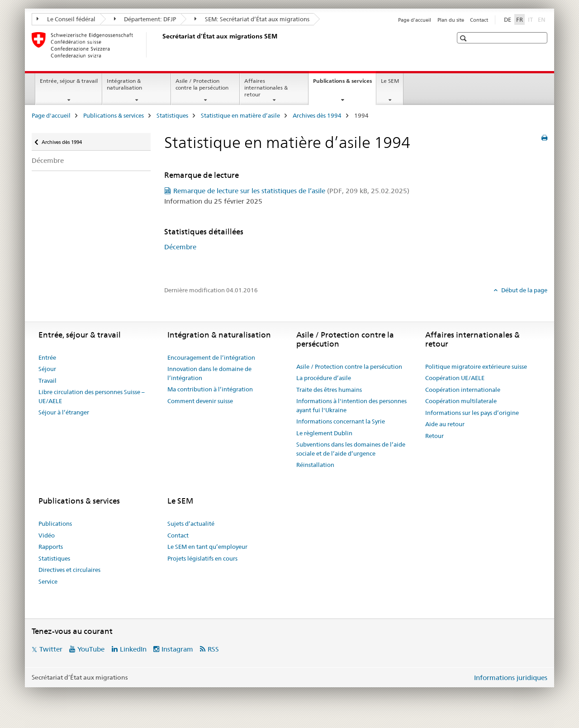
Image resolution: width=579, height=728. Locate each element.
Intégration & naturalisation (124, 84)
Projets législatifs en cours (202, 558)
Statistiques (172, 115)
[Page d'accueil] (161, 45)
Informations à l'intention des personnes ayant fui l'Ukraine (351, 405)
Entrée (47, 357)
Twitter (51, 649)
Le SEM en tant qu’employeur (207, 547)
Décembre (48, 160)
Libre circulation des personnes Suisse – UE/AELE (92, 396)
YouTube (91, 649)
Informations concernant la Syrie (341, 421)
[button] (464, 38)
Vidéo (47, 535)
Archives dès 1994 (317, 115)
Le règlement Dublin (324, 433)
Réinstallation (315, 465)
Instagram (177, 649)
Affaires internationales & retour (266, 88)
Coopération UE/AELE (455, 378)
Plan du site (451, 20)
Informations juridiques (511, 678)
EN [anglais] (543, 19)
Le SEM (390, 81)
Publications (55, 523)
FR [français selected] (520, 19)
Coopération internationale (463, 390)
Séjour (47, 369)
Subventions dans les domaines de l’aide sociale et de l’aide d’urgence (351, 449)
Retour (434, 436)
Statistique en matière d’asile (240, 115)
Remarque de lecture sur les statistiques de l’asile (291, 191)
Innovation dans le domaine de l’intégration (209, 373)
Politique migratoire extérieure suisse (476, 366)
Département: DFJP (145, 19)
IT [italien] (531, 19)
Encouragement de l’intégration (211, 357)
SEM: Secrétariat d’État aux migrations (252, 19)
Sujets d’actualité (191, 523)
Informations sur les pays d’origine (472, 413)
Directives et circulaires (69, 570)
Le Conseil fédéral (66, 19)
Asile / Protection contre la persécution (202, 84)
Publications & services (344, 84)
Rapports (51, 547)
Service (48, 581)
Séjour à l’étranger (64, 412)
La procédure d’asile (324, 378)
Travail (47, 381)
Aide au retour (445, 424)
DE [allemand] (508, 19)
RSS (213, 649)
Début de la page (524, 290)
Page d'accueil (415, 20)
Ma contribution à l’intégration (210, 389)
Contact (479, 20)
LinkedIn (133, 649)
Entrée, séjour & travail (69, 81)
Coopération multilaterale (461, 401)
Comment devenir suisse (200, 401)
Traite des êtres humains (329, 390)
